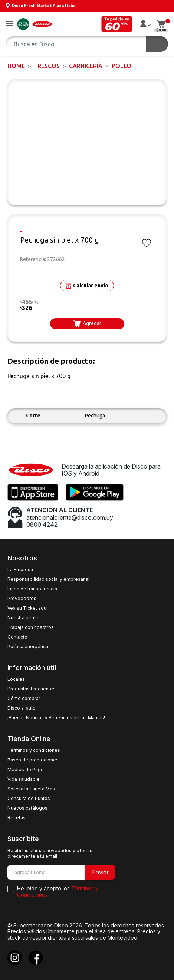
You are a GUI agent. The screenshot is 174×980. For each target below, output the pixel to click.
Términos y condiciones (34, 750)
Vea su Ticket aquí (27, 608)
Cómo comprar (24, 699)
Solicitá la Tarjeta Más (31, 789)
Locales (16, 679)
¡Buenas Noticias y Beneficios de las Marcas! (56, 718)
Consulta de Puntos (29, 799)
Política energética (28, 647)
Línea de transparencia (32, 589)
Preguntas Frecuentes (32, 689)
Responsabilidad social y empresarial (48, 579)
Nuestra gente (23, 618)
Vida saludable (24, 779)
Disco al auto (22, 708)
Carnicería (86, 66)
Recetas (17, 818)
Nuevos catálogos (27, 808)
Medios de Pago (26, 770)
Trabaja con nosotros (31, 627)
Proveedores (22, 599)
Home (16, 66)
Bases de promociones (33, 760)
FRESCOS (47, 66)
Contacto (17, 637)
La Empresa (20, 570)
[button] (9, 24)
